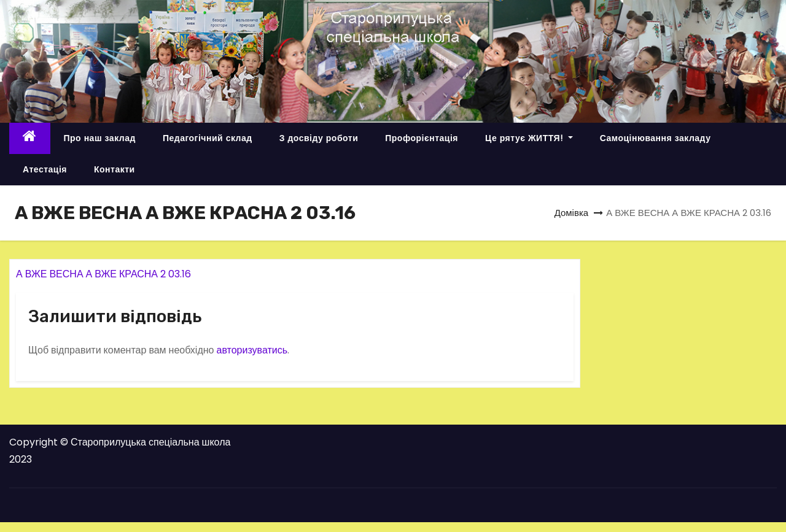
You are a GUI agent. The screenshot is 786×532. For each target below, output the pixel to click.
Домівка (572, 213)
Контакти (115, 169)
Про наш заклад (100, 138)
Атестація (45, 169)
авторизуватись (252, 350)
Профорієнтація (422, 138)
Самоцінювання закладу (656, 138)
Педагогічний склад (208, 138)
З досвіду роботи (319, 138)
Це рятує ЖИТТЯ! (529, 138)
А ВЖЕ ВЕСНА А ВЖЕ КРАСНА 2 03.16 (103, 274)
